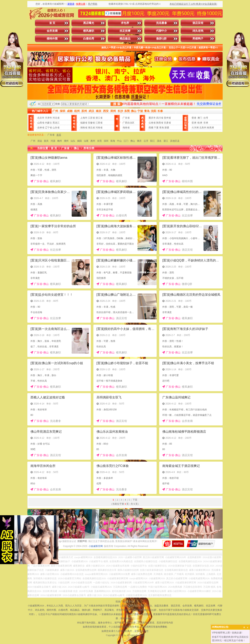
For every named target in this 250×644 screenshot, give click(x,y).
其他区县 (175, 141)
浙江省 (99, 118)
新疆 (167, 128)
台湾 (206, 118)
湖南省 (84, 128)
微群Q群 (161, 39)
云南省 (152, 123)
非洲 (206, 123)
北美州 (203, 128)
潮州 (66, 141)
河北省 (56, 118)
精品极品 (125, 39)
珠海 (113, 141)
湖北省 (91, 128)
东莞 (99, 141)
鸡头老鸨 (198, 31)
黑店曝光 (89, 23)
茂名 (159, 141)
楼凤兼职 (89, 31)
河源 (53, 141)
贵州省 (167, 118)
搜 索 (117, 104)
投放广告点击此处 (125, 602)
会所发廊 (52, 31)
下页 (135, 500)
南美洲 (210, 128)
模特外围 (52, 39)
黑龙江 (56, 123)
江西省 (99, 123)
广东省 (126, 118)
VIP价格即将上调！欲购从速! (227, 633)
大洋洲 (195, 128)
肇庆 (139, 141)
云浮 (146, 141)
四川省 (160, 118)
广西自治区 (129, 123)
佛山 (133, 141)
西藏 (151, 128)
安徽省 (91, 123)
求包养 (125, 23)
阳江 (153, 141)
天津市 (48, 118)
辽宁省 (48, 128)
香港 (194, 118)
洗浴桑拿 (162, 23)
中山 (119, 141)
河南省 (99, 128)
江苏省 (91, 118)
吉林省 (41, 128)
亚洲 (194, 123)
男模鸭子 (198, 39)
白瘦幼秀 (89, 39)
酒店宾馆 (198, 23)
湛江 (166, 141)
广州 (33, 141)
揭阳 (79, 141)
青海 (162, 128)
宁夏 (156, 128)
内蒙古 (48, 123)
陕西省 (160, 123)
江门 (126, 141)
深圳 (106, 141)
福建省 (84, 123)
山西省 (41, 123)
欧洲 (200, 123)
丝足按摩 (125, 31)
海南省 (126, 128)
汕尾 (86, 141)
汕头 (73, 141)
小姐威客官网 (96, 546)
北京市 (41, 118)
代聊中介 (162, 31)
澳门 (200, 118)
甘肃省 (167, 123)
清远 (40, 141)
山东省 (56, 128)
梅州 (60, 141)
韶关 (46, 141)
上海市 (84, 118)
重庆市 (152, 118)
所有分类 (89, 148)
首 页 (52, 23)
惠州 (93, 141)
